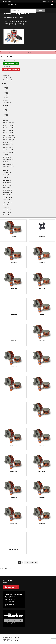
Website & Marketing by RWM (10, 641)
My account (43, 1)
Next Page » (33, 563)
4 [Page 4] (28, 563)
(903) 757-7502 (7, 1)
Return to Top (7, 580)
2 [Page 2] (22, 563)
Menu (52, 5)
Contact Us (16, 69)
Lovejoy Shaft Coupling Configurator (16, 21)
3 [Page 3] (25, 563)
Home (5, 582)
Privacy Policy (6, 639)
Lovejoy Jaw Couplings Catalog (15, 24)
